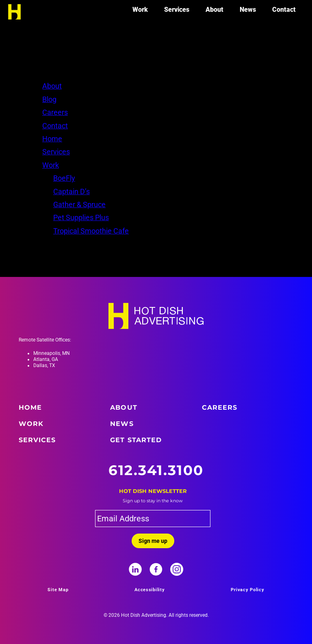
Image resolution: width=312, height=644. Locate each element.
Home (52, 139)
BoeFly (64, 178)
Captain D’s (71, 191)
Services (177, 10)
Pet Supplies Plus (81, 217)
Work (140, 10)
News (248, 10)
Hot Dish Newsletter (153, 491)
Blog (49, 99)
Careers (55, 112)
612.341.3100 (156, 470)
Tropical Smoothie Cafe (91, 231)
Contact (284, 10)
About (214, 10)
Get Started (136, 440)
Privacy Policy (247, 590)
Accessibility (150, 590)
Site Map (58, 590)
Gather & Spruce (79, 204)
